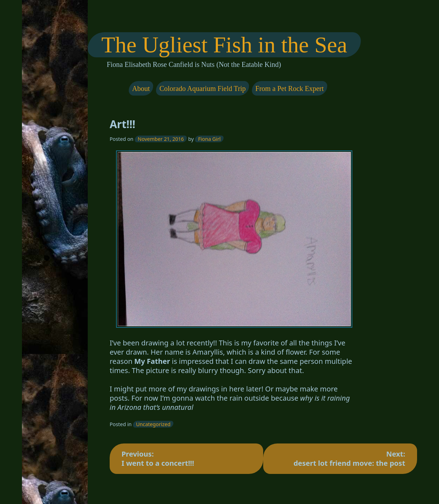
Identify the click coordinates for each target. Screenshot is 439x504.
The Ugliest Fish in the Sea (224, 45)
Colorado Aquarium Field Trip (203, 88)
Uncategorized (154, 424)
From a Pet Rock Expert (290, 88)
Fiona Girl (209, 139)
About (141, 88)
